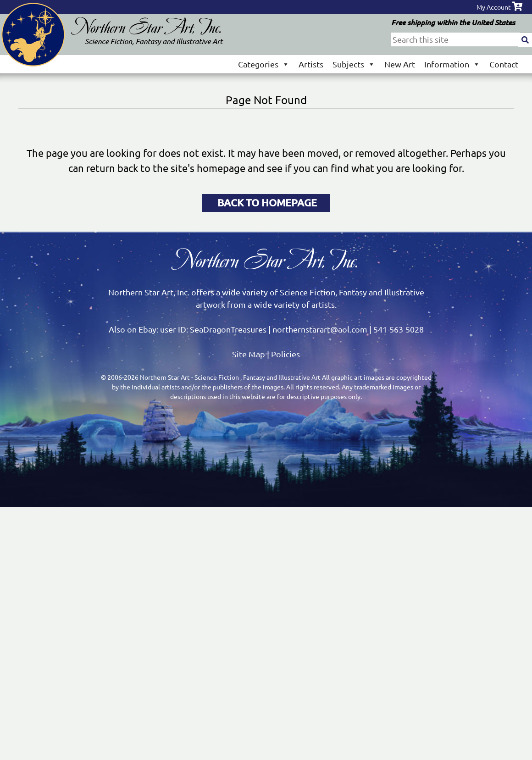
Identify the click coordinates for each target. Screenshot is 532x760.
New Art (400, 64)
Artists (311, 64)
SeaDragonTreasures (228, 329)
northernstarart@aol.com (320, 329)
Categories (264, 64)
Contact (504, 64)
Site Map (249, 354)
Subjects (354, 64)
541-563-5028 (399, 329)
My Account (494, 7)
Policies (285, 354)
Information (452, 64)
